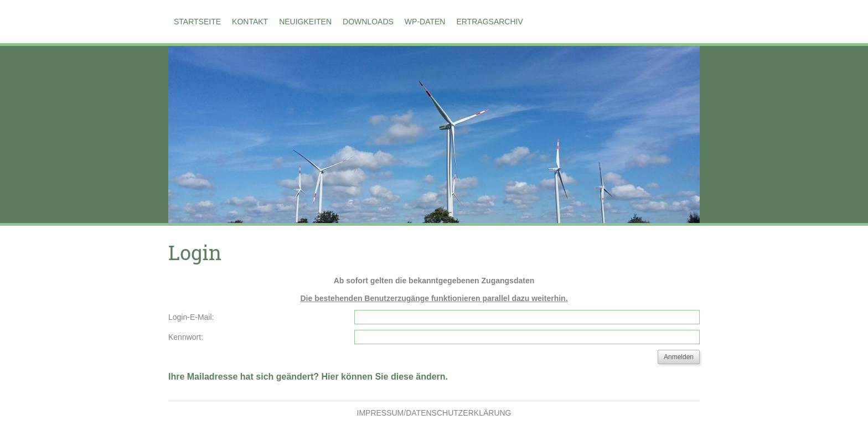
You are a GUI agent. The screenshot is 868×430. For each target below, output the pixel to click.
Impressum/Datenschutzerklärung (434, 413)
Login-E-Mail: (191, 317)
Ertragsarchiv (489, 22)
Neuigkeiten (305, 22)
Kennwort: (186, 337)
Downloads (368, 22)
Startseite (197, 22)
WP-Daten (425, 22)
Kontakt (250, 22)
